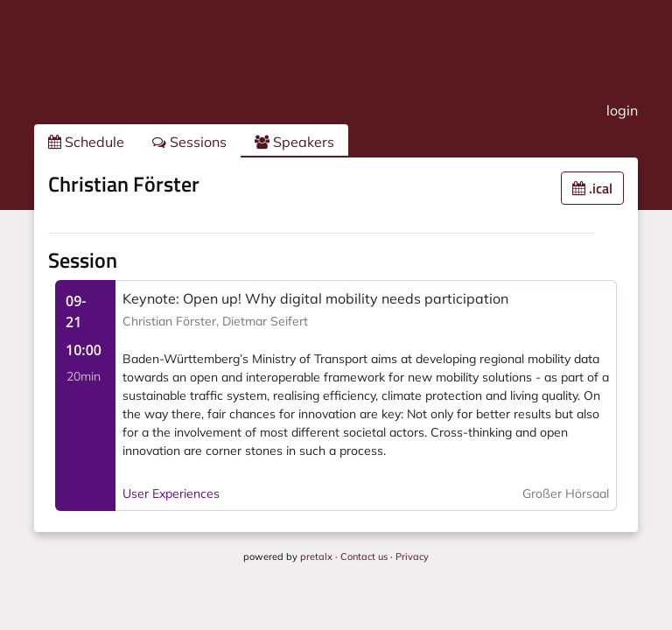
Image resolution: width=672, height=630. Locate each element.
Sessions (189, 142)
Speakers (294, 142)
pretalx (316, 556)
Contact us (364, 556)
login (622, 110)
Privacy (412, 556)
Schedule (86, 142)
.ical (592, 188)
